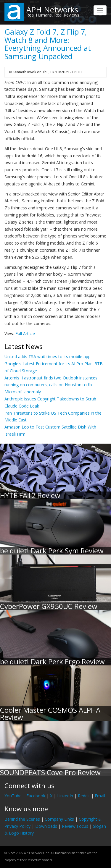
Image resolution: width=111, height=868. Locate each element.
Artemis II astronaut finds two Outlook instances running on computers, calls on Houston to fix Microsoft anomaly (51, 385)
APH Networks (52, 9)
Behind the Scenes (22, 819)
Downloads (46, 826)
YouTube (13, 796)
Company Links (59, 819)
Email (100, 796)
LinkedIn (65, 796)
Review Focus (75, 826)
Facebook (36, 796)
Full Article (25, 333)
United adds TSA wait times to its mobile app (48, 357)
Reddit (84, 796)
